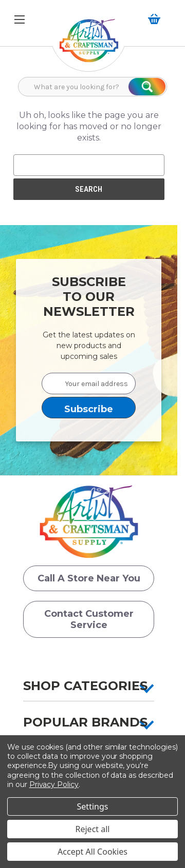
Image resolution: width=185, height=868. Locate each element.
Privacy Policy (54, 784)
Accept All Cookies (92, 852)
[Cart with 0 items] (156, 19)
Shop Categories (85, 686)
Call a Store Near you (89, 578)
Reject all (93, 829)
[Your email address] (89, 383)
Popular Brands (85, 722)
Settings (93, 806)
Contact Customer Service (89, 619)
